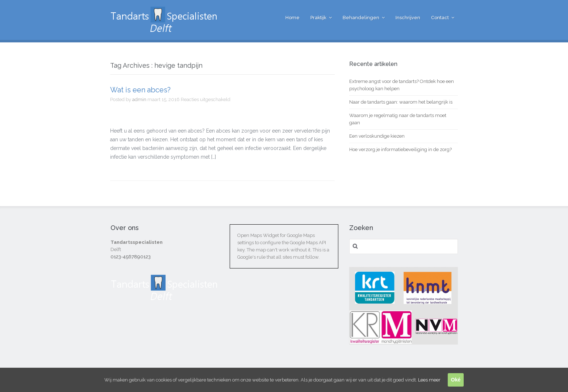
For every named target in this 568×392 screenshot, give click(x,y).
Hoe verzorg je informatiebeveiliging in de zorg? (400, 149)
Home (293, 18)
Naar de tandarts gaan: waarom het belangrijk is (401, 102)
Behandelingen (361, 18)
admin (139, 99)
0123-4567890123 (131, 257)
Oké (456, 380)
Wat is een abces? (140, 90)
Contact (440, 18)
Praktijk (318, 18)
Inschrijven (408, 18)
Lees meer (429, 380)
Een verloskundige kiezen (377, 136)
